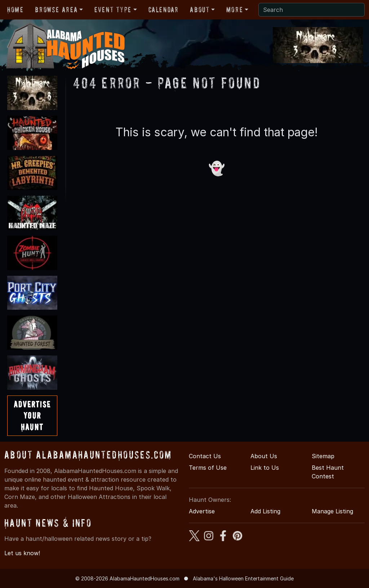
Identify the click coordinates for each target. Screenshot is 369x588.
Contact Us (205, 456)
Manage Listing (332, 511)
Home (15, 10)
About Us (264, 456)
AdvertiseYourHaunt (32, 415)
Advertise (202, 511)
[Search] (312, 10)
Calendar (164, 10)
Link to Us (265, 468)
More (235, 10)
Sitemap (323, 456)
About (200, 10)
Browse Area (56, 10)
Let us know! (22, 553)
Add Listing (265, 511)
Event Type (113, 10)
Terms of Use (208, 468)
